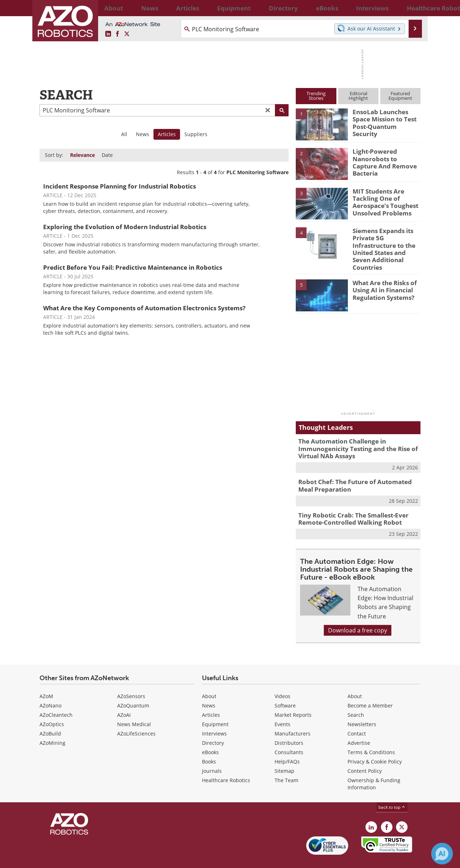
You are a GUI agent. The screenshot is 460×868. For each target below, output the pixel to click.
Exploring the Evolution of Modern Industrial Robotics (125, 227)
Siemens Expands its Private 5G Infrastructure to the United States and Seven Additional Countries (386, 243)
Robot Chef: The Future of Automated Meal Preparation (357, 471)
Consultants (289, 735)
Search (356, 698)
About (209, 679)
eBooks (210, 735)
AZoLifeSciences (136, 716)
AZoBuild (50, 716)
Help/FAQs (287, 744)
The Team (286, 763)
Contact (357, 716)
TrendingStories (316, 96)
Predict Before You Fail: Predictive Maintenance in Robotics (133, 267)
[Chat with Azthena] (442, 854)
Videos (282, 679)
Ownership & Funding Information (374, 767)
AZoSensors (131, 679)
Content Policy (365, 754)
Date (107, 155)
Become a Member (370, 688)
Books (209, 744)
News (142, 134)
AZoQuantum (133, 688)
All (124, 134)
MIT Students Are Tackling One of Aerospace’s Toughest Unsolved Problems (381, 201)
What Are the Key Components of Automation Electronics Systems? (144, 308)
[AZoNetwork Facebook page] (118, 34)
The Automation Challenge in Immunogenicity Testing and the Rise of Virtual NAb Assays (352, 436)
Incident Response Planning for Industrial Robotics (119, 186)
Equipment (215, 707)
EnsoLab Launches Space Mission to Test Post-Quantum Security (386, 118)
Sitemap (284, 754)
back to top (392, 790)
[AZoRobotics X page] (127, 34)
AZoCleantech (56, 698)
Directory (213, 726)
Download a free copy (358, 613)
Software (285, 688)
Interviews (214, 716)
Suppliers (196, 134)
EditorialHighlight (358, 96)
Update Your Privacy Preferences (94, 859)
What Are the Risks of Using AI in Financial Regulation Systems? (382, 278)
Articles (211, 698)
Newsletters (362, 707)
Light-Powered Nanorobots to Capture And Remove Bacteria (384, 158)
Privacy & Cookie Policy (375, 744)
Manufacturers (293, 716)
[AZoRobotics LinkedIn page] (108, 34)
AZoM (46, 679)
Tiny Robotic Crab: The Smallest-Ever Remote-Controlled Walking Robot (348, 502)
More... (413, 8)
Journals (212, 754)
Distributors (289, 726)
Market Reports (293, 698)
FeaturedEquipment (400, 96)
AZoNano (50, 688)
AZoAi (124, 698)
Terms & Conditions (371, 735)
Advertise (359, 726)
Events (282, 707)
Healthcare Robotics (226, 763)
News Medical (134, 707)
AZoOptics (52, 707)
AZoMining (52, 726)
